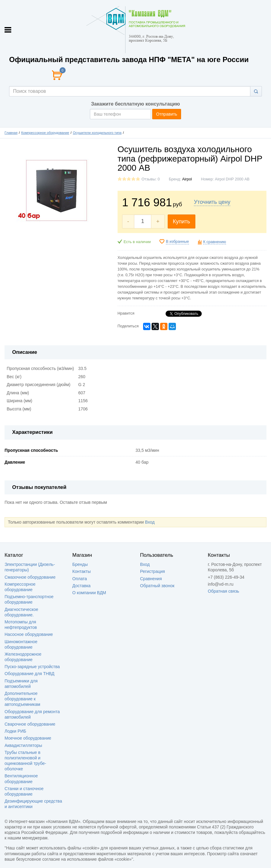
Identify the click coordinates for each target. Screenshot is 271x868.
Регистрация (153, 571)
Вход (150, 522)
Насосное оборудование (29, 634)
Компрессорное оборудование (45, 133)
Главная (11, 133)
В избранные (177, 242)
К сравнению (215, 242)
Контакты (81, 571)
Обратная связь (223, 591)
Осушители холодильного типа (97, 133)
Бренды (80, 564)
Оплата (80, 579)
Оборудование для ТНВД (29, 674)
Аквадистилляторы (23, 745)
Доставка (81, 586)
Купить (182, 221)
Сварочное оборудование (30, 724)
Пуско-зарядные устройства (32, 667)
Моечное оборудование (28, 738)
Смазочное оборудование (30, 577)
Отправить (167, 114)
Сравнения (151, 579)
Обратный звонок (157, 586)
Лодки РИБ (15, 731)
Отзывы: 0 (151, 179)
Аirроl (187, 179)
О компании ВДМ (89, 593)
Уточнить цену (212, 202)
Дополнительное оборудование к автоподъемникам (22, 699)
